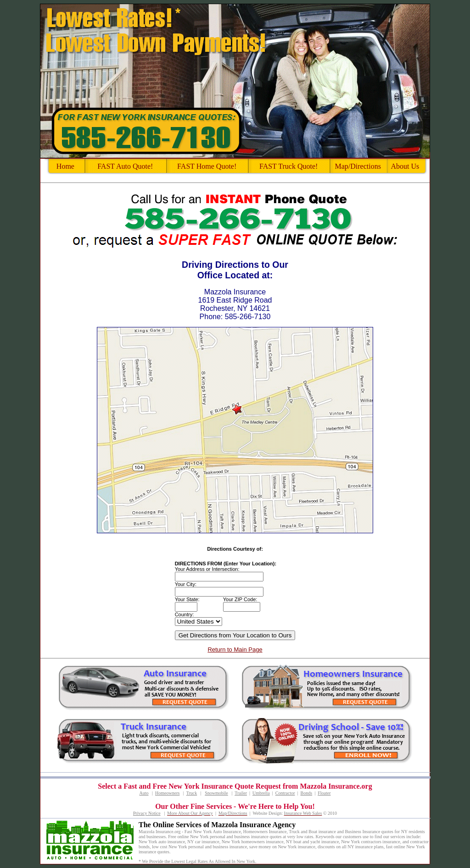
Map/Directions (358, 166)
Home (65, 166)
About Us (405, 166)
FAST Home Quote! (207, 166)
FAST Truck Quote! (288, 166)
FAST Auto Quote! (125, 166)
